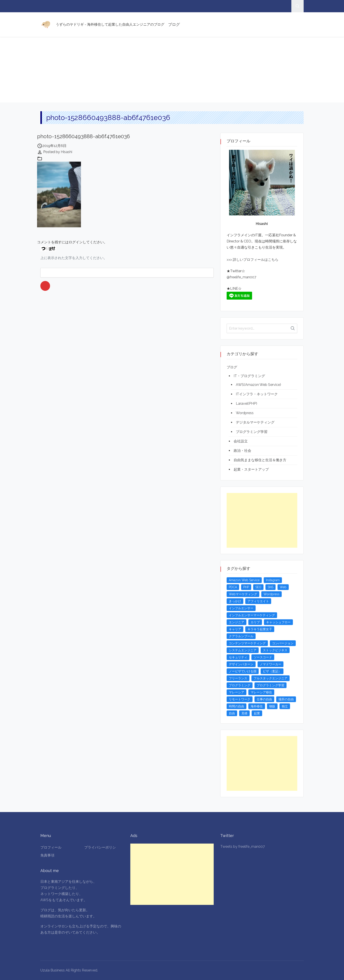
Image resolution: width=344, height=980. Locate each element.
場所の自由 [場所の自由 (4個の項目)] (286, 699)
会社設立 (241, 441)
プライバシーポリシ (100, 847)
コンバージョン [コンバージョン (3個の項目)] (283, 643)
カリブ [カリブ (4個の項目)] (255, 622)
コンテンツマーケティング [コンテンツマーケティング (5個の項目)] (247, 643)
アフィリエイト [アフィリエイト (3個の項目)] (258, 601)
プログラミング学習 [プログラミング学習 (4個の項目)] (271, 685)
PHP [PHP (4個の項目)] (246, 587)
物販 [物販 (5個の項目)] (272, 706)
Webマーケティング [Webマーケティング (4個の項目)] (243, 594)
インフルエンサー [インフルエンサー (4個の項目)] (241, 608)
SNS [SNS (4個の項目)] (271, 587)
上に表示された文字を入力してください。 (74, 258)
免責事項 (47, 855)
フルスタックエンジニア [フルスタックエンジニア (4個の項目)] (271, 678)
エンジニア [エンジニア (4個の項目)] (236, 622)
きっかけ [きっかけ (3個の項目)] (235, 601)
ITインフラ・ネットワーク (257, 394)
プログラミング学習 (252, 432)
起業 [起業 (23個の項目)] (257, 713)
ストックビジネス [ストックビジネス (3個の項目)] (275, 650)
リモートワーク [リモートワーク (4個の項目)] (240, 699)
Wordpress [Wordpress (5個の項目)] (271, 594)
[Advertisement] (172, 70)
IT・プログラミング (249, 376)
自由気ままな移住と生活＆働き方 (260, 460)
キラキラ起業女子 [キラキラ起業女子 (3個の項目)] (260, 629)
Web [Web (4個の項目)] (283, 587)
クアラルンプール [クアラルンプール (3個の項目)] (241, 636)
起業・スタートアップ (251, 469)
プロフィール (51, 847)
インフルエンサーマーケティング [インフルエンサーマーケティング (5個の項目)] (252, 615)
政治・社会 (242, 451)
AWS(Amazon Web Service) (258, 385)
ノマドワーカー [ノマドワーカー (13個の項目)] (271, 664)
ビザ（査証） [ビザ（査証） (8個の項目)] (272, 671)
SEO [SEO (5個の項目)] (258, 587)
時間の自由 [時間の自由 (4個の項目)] (236, 706)
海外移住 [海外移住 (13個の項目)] (257, 706)
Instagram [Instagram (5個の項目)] (273, 580)
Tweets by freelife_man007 (243, 847)
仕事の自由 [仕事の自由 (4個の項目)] (264, 699)
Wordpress (245, 413)
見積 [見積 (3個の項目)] (244, 713)
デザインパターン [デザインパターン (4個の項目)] (241, 664)
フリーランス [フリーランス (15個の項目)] (238, 678)
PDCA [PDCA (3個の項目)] (233, 587)
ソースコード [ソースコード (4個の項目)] (263, 657)
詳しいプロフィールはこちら (255, 260)
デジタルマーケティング (255, 422)
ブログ (174, 24)
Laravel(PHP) (246, 403)
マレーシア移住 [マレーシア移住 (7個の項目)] (261, 692)
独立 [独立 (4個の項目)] (285, 706)
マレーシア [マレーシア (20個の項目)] (236, 692)
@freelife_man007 (241, 277)
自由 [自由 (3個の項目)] (232, 713)
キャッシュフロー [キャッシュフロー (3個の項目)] (278, 622)
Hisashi (66, 152)
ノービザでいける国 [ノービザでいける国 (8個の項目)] (243, 671)
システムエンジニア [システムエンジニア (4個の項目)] (243, 650)
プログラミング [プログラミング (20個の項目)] (240, 685)
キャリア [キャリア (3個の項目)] (235, 629)
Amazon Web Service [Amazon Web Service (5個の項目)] (244, 580)
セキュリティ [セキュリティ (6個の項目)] (238, 657)
